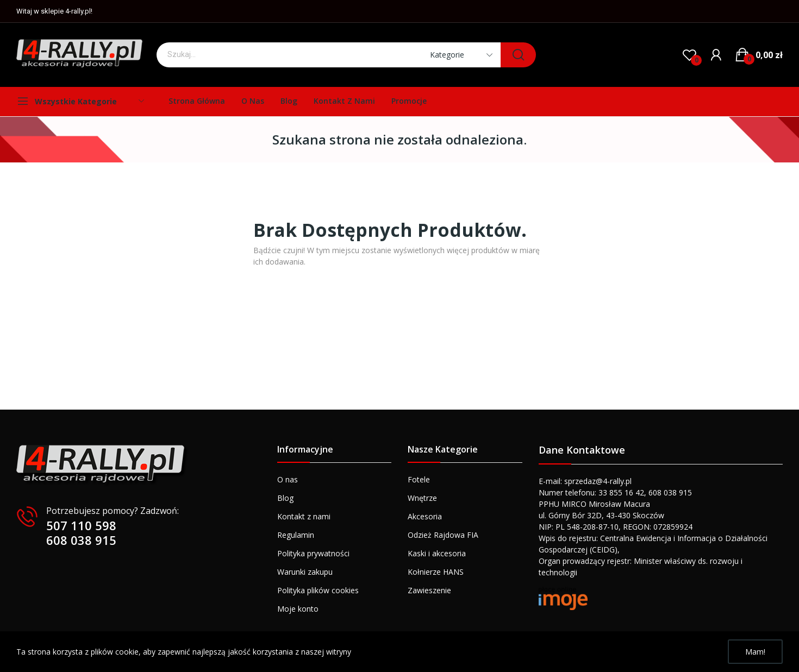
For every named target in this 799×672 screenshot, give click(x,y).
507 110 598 (81, 525)
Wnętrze (422, 498)
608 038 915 (81, 540)
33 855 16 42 (621, 492)
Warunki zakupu (305, 572)
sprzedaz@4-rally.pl (598, 481)
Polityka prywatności (313, 553)
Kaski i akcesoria (437, 553)
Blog (285, 498)
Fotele (419, 479)
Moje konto (298, 609)
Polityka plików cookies (318, 590)
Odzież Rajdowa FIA (443, 535)
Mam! (755, 652)
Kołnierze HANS (436, 572)
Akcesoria (425, 516)
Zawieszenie (429, 590)
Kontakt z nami (304, 516)
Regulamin (296, 535)
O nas (288, 479)
